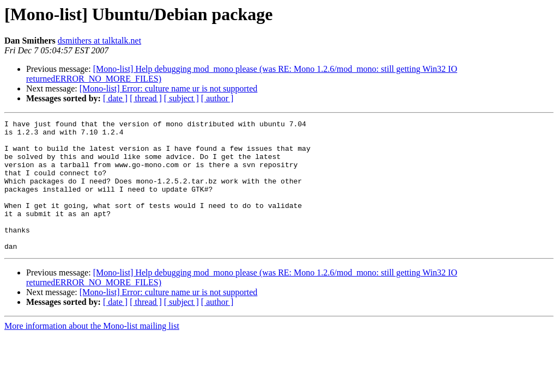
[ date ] (115, 98)
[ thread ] (146, 98)
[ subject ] (181, 98)
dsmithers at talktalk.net (99, 41)
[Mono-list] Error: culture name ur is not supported (169, 88)
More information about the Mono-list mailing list (92, 352)
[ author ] (217, 98)
